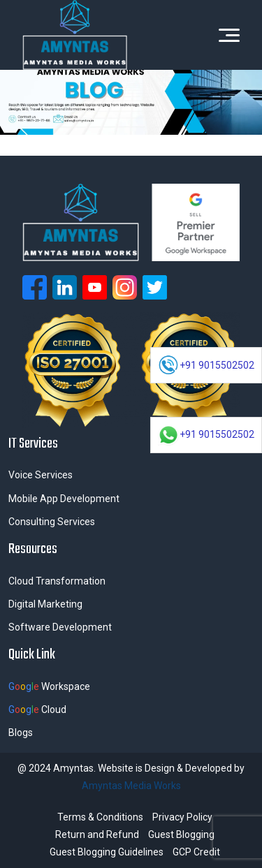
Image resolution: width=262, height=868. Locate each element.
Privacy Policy (182, 817)
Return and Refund (97, 834)
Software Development (60, 627)
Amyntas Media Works (131, 786)
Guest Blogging (181, 834)
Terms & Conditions (100, 817)
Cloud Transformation (57, 581)
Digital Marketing (45, 604)
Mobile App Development (64, 499)
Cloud (37, 709)
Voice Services (41, 475)
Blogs (21, 733)
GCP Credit (196, 852)
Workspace (49, 686)
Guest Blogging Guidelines (107, 852)
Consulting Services (52, 522)
